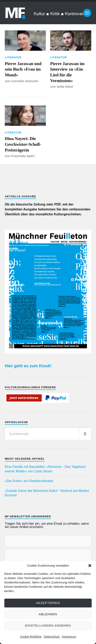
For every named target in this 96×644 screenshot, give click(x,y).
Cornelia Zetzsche (25, 81)
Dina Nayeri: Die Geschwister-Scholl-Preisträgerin (23, 144)
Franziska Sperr (23, 156)
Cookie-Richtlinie (31, 637)
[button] (90, 566)
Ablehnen (48, 614)
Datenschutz (52, 637)
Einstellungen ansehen (48, 625)
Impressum (69, 637)
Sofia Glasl (65, 87)
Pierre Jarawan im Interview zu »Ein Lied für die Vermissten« (67, 72)
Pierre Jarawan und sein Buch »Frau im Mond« (23, 69)
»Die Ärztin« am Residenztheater (29, 481)
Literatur (13, 57)
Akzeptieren (48, 603)
